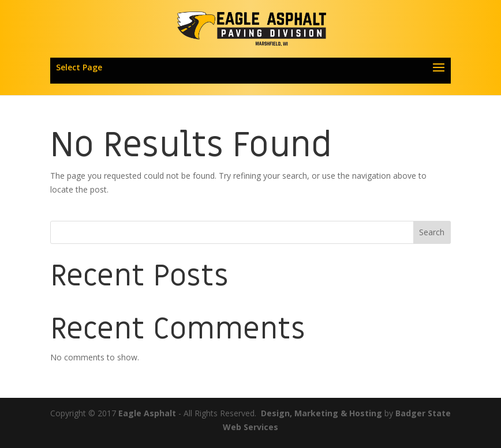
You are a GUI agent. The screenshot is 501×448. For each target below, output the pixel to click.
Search (432, 232)
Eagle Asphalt (147, 413)
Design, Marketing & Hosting (321, 413)
